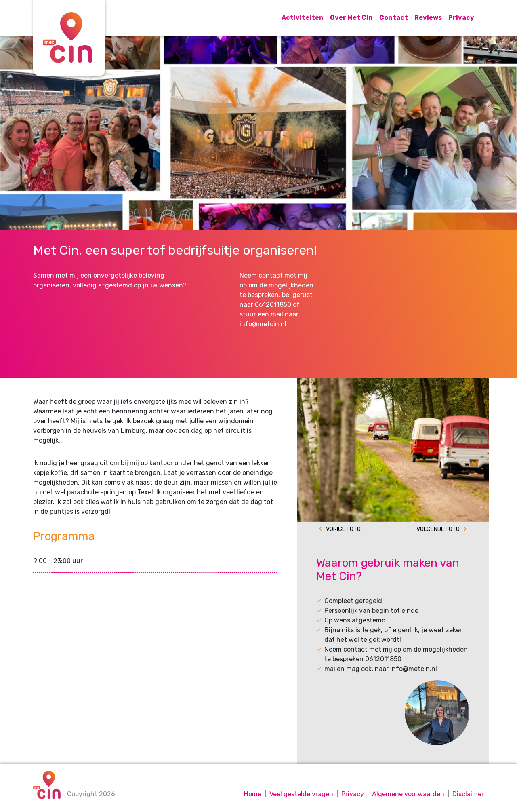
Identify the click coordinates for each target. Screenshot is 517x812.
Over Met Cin (351, 18)
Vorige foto (343, 529)
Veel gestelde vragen (301, 794)
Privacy (461, 18)
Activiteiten (303, 18)
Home (253, 794)
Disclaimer (468, 794)
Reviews (428, 18)
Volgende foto (438, 529)
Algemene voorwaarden (408, 794)
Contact (394, 18)
